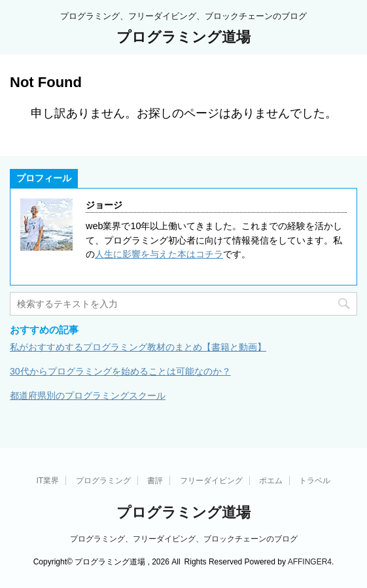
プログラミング (103, 481)
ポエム (271, 481)
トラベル (315, 481)
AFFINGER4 (310, 562)
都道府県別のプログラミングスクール (88, 395)
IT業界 (48, 481)
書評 (155, 481)
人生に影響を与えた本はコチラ (159, 254)
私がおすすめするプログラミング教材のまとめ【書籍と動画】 (138, 347)
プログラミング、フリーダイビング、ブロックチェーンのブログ (184, 539)
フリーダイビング (211, 481)
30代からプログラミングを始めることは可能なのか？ (120, 371)
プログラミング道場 (183, 37)
